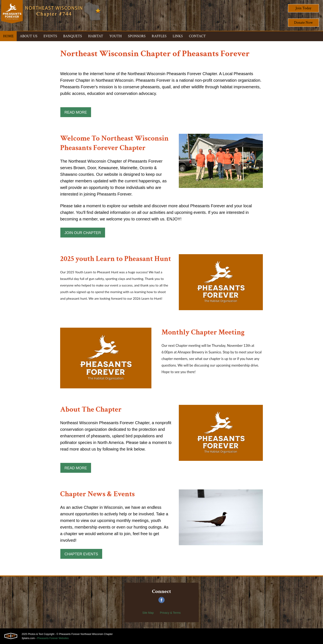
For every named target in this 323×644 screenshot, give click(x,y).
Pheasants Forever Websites (53, 638)
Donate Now (303, 23)
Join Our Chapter (83, 233)
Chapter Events (81, 554)
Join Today (304, 8)
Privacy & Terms (170, 613)
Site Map (148, 613)
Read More (76, 112)
